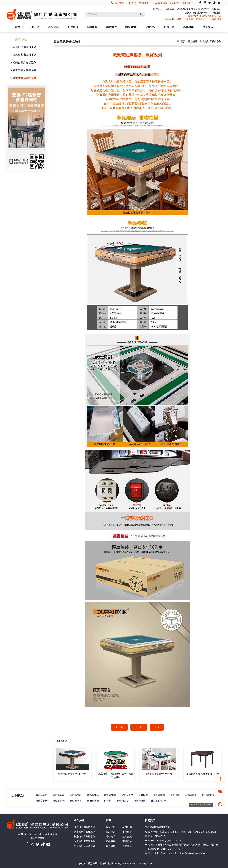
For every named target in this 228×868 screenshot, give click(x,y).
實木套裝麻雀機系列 (23, 55)
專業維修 (188, 27)
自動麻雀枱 (95, 795)
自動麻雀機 (112, 795)
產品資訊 (53, 27)
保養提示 (208, 27)
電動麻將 (146, 795)
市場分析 (150, 27)
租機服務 (92, 27)
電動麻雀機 (77, 795)
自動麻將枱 (112, 801)
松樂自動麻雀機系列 (23, 63)
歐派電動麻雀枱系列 (23, 78)
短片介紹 (169, 27)
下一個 (139, 727)
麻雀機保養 (142, 801)
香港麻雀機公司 (180, 801)
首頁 (18, 27)
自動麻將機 (162, 795)
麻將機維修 (160, 801)
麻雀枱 (127, 801)
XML (151, 864)
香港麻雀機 (42, 795)
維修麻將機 (77, 801)
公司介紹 (34, 27)
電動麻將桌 (195, 795)
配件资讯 (73, 27)
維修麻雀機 (59, 801)
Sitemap (142, 864)
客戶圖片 (111, 27)
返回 (157, 727)
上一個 (119, 727)
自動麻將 (179, 795)
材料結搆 (131, 27)
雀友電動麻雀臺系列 (23, 71)
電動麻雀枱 (59, 795)
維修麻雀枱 (42, 801)
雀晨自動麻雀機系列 (23, 47)
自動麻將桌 (95, 801)
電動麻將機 (130, 795)
